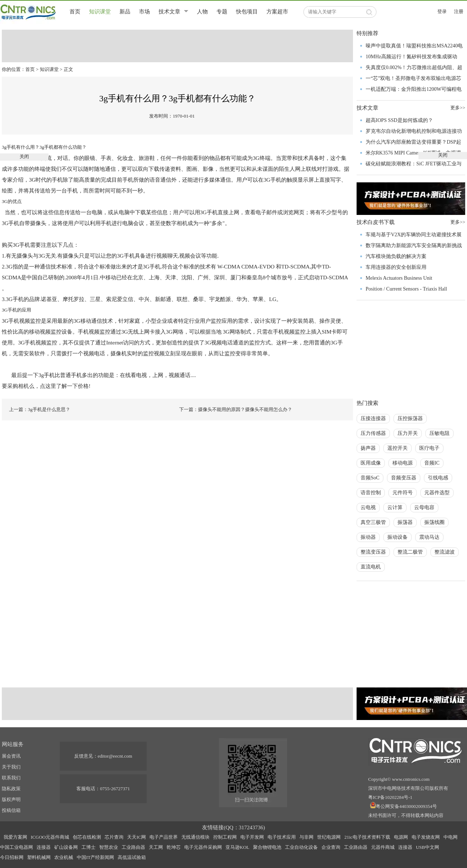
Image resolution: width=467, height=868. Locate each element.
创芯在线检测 (87, 837)
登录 (442, 11)
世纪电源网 (329, 837)
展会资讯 (11, 756)
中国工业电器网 (16, 847)
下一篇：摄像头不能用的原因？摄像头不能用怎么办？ (236, 409)
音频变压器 (404, 478)
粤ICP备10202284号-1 (390, 797)
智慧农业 (109, 847)
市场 (144, 12)
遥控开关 (397, 448)
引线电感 (438, 478)
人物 (202, 12)
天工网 (156, 847)
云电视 (368, 507)
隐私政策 (11, 789)
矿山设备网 (66, 847)
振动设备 (397, 537)
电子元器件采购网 (203, 847)
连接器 (44, 847)
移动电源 (403, 463)
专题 (222, 12)
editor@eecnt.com (115, 756)
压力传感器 (373, 433)
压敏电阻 (439, 433)
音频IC (432, 463)
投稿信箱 (11, 810)
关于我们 (11, 767)
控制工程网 (225, 837)
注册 (459, 11)
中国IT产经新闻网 (95, 857)
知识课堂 (100, 12)
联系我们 (11, 778)
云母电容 (424, 507)
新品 (125, 12)
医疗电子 (429, 448)
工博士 (89, 847)
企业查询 (331, 847)
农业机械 (64, 857)
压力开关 (408, 433)
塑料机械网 (39, 857)
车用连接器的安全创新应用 (396, 267)
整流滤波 (445, 552)
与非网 (306, 837)
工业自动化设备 (301, 847)
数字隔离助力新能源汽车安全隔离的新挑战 (414, 245)
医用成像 (371, 463)
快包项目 (247, 12)
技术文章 (169, 12)
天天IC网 (136, 837)
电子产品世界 (164, 837)
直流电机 (371, 567)
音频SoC (370, 478)
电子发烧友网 (426, 837)
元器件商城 (383, 847)
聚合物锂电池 (267, 847)
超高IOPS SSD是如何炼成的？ (399, 120)
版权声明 (11, 799)
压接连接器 (373, 418)
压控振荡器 (410, 418)
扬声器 (368, 448)
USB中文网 (428, 847)
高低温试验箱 (132, 857)
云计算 (395, 507)
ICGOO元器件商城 (50, 837)
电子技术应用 (282, 837)
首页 (75, 12)
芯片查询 (114, 837)
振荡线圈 (434, 522)
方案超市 (277, 12)
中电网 (451, 837)
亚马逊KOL (237, 847)
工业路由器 (133, 847)
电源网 (401, 837)
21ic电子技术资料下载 (367, 837)
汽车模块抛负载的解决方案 (396, 256)
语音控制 (371, 493)
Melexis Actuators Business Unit (399, 278)
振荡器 (405, 522)
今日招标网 (12, 857)
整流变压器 (373, 552)
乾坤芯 (174, 847)
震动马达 (429, 537)
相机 (182, 223)
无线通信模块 (195, 837)
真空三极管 (373, 522)
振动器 (368, 537)
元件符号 (403, 493)
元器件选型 (437, 493)
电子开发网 (252, 837)
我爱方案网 (15, 837)
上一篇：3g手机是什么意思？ (40, 409)
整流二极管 (410, 552)
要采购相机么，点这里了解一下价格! (46, 386)
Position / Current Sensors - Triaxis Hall (406, 289)
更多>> (458, 222)
